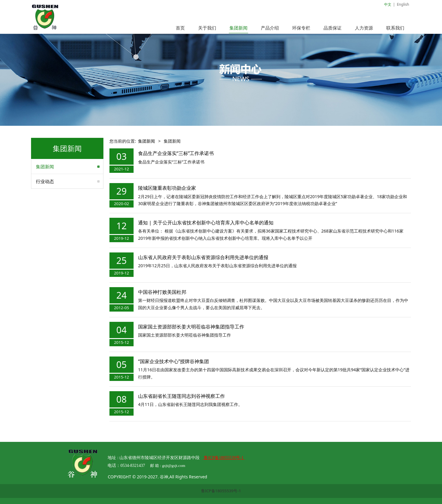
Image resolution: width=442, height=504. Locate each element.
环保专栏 (301, 28)
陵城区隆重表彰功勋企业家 (167, 188)
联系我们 (395, 28)
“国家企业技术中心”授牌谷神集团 (181, 361)
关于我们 (207, 28)
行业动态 (45, 181)
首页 (180, 28)
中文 (388, 4)
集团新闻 (238, 28)
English (403, 4)
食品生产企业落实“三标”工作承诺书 (176, 153)
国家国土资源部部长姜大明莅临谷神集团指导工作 (191, 327)
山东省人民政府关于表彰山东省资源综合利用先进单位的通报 (203, 257)
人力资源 (364, 28)
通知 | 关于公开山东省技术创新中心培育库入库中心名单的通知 (206, 223)
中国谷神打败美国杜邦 (162, 292)
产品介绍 (270, 28)
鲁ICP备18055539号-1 (221, 491)
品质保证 (333, 28)
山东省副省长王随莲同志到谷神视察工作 (182, 396)
